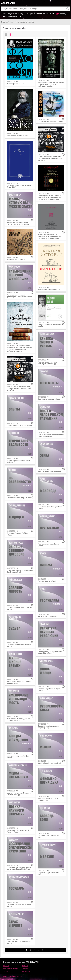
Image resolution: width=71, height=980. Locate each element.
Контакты (6, 971)
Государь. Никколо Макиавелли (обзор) (19, 905)
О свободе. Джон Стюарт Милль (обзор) (50, 508)
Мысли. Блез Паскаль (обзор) (49, 763)
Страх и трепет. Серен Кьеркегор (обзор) (19, 942)
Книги (4, 14)
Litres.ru (25, 966)
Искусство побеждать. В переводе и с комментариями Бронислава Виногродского (49, 236)
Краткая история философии (49, 290)
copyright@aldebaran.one (12, 976)
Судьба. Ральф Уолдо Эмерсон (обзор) (19, 645)
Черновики (12, 16)
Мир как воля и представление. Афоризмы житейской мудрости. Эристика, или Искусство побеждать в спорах (19, 348)
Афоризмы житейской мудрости (50, 121)
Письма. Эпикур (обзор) (47, 581)
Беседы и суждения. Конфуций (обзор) (19, 757)
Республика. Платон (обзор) (49, 616)
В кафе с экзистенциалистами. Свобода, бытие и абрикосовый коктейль (19, 388)
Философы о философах (17, 84)
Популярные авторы (11, 968)
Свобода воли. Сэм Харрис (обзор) (48, 837)
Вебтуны (22, 14)
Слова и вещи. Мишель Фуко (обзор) (49, 690)
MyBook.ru (26, 971)
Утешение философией (16, 260)
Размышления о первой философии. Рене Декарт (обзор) (20, 296)
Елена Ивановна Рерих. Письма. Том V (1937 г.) (19, 186)
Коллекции (63, 14)
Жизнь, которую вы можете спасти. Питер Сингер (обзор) (18, 223)
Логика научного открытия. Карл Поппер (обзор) (19, 831)
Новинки (6, 966)
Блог (52, 14)
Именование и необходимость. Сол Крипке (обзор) (19, 720)
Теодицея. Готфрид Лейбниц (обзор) (18, 534)
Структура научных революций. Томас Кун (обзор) (50, 653)
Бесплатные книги (41, 14)
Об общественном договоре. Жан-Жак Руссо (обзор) (20, 571)
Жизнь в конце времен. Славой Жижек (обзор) (19, 683)
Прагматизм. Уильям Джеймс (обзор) (49, 545)
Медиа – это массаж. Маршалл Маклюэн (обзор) (19, 794)
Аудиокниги (12, 14)
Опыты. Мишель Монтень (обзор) (19, 425)
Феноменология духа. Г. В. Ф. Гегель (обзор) (49, 799)
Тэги (12, 22)
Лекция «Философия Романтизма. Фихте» (51, 326)
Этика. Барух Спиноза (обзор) (49, 472)
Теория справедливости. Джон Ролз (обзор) (19, 462)
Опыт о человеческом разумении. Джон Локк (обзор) (51, 435)
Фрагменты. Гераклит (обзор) (49, 399)
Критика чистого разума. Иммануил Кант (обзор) (47, 363)
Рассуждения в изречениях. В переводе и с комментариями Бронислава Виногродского (49, 198)
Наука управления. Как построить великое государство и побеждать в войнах (51, 84)
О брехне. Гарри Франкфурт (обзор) (49, 874)
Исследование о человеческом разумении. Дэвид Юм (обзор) (19, 868)
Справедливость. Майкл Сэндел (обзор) (19, 608)
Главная (4, 22)
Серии (4, 16)
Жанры (30, 14)
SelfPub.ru (26, 968)
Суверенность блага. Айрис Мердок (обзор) (49, 727)
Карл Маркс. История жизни (17, 136)
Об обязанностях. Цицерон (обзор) (20, 498)
